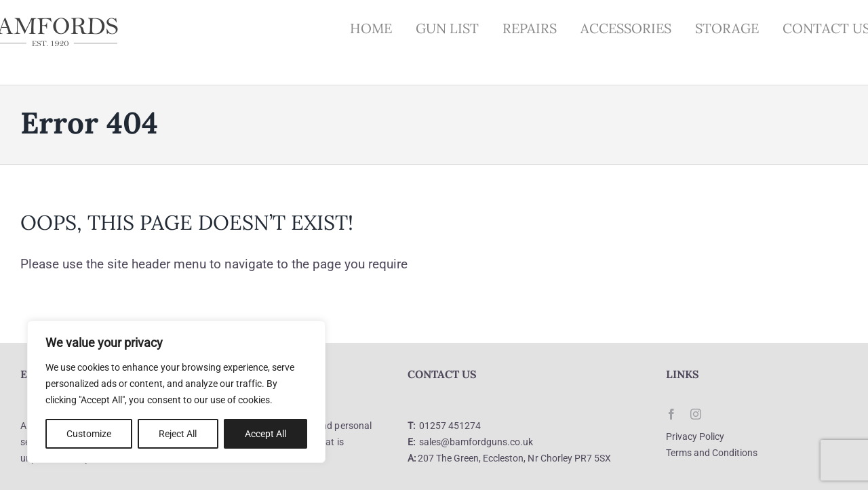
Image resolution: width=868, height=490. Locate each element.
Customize (89, 434)
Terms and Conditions (712, 453)
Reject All (178, 434)
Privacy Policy (695, 436)
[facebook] (671, 414)
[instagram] (696, 414)
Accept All (265, 434)
